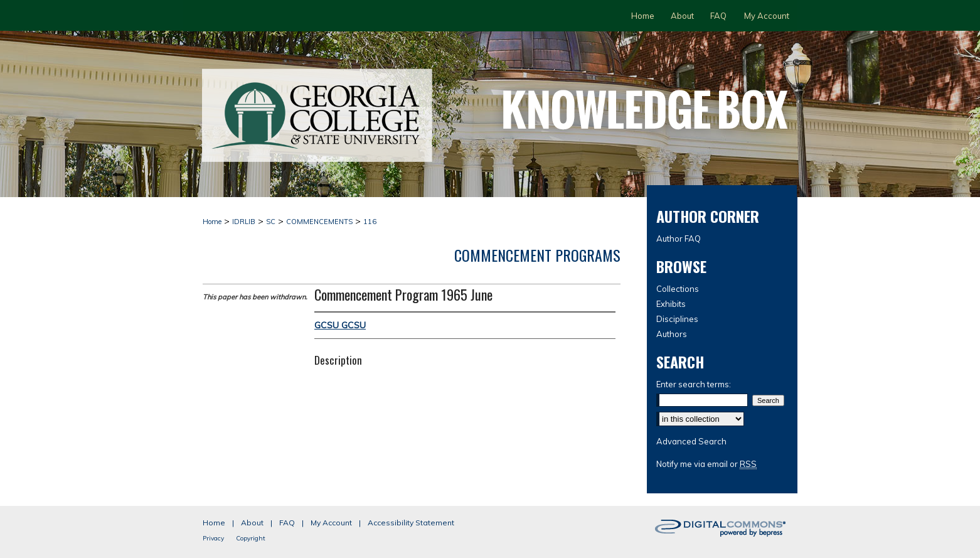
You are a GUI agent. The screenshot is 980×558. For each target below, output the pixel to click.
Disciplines (677, 319)
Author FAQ (679, 239)
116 (370, 222)
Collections (678, 289)
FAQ (287, 523)
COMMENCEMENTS (319, 222)
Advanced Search (691, 441)
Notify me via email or (706, 464)
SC (271, 222)
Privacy (213, 538)
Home (212, 222)
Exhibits (671, 304)
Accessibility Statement (411, 523)
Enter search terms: (694, 384)
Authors (672, 334)
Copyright (251, 538)
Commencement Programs (537, 255)
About (252, 523)
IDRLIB (244, 222)
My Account (331, 523)
